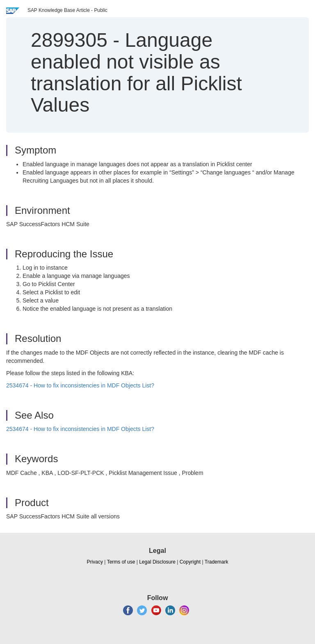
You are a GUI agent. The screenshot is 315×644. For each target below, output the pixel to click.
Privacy (95, 562)
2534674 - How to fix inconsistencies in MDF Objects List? (80, 385)
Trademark (217, 562)
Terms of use (121, 562)
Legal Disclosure (157, 562)
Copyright (190, 562)
